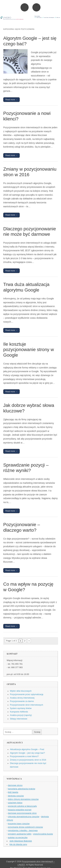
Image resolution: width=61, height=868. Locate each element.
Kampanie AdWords (19, 712)
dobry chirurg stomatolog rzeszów (23, 799)
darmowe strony (15, 785)
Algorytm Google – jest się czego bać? (27, 753)
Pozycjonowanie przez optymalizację (27, 694)
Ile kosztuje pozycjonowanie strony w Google (29, 350)
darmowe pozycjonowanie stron (22, 813)
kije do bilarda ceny (18, 844)
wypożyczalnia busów (43, 834)
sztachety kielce (15, 803)
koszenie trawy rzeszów (19, 824)
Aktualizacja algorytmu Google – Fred (27, 749)
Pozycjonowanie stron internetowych (27, 705)
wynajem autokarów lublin (20, 834)
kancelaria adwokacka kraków (22, 789)
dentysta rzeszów (16, 796)
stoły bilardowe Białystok (21, 841)
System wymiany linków (21, 708)
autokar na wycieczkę (18, 838)
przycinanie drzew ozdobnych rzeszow (25, 827)
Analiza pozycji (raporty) (21, 715)
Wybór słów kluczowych (21, 691)
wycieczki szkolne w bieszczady (22, 806)
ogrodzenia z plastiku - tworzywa (23, 831)
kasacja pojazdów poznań (20, 810)
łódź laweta (13, 792)
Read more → (11, 100)
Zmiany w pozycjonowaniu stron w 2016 (28, 760)
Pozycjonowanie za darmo (22, 701)
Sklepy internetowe (19, 719)
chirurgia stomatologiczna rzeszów (24, 817)
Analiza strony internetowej (22, 698)
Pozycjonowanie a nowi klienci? (24, 756)
